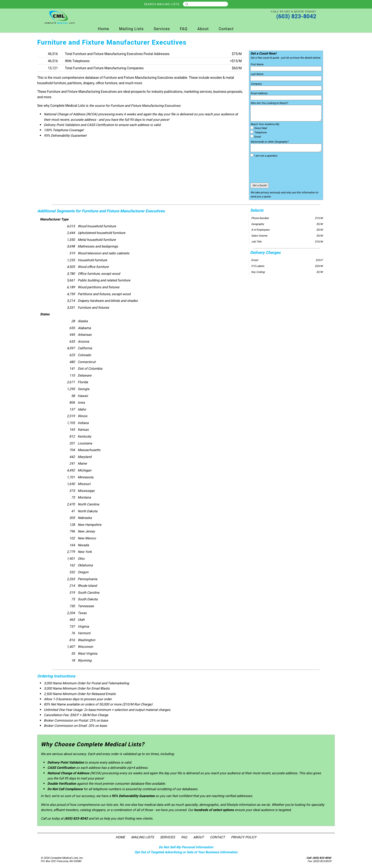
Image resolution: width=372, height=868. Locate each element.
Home (104, 29)
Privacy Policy (244, 837)
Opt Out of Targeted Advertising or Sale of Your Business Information (186, 852)
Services (162, 29)
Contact (226, 29)
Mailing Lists (131, 29)
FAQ (184, 29)
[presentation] (286, 170)
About (203, 29)
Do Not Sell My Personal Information (186, 847)
